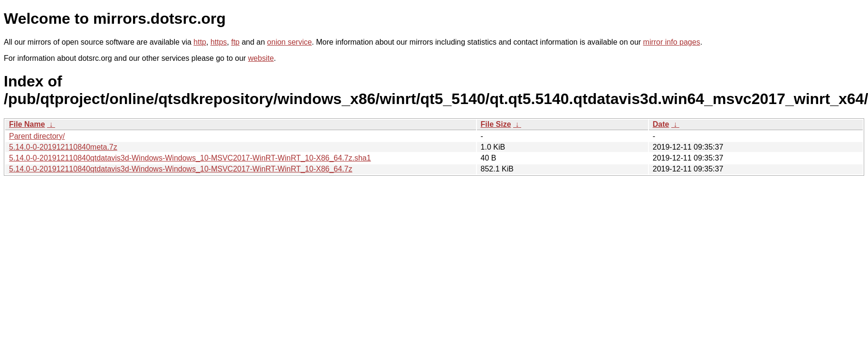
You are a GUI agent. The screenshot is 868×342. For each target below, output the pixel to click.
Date (661, 124)
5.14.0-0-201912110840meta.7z (63, 147)
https (219, 42)
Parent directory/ (37, 136)
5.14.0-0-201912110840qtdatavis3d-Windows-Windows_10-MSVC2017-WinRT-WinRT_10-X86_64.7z (181, 169)
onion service (289, 42)
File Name (27, 124)
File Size (496, 124)
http (200, 42)
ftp (235, 42)
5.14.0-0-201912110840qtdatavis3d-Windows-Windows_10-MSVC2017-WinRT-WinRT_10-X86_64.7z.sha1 (190, 158)
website (261, 58)
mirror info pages (672, 42)
